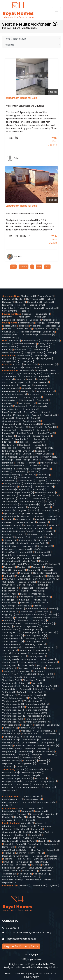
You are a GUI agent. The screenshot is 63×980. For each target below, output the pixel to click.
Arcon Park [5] (9, 382)
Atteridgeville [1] (41, 382)
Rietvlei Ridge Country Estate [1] (32, 615)
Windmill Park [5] (34, 880)
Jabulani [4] (24, 499)
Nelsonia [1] (46, 347)
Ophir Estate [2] (32, 781)
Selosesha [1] (50, 647)
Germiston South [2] (41, 469)
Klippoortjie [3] (26, 513)
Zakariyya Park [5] (27, 764)
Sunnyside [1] (40, 671)
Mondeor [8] (24, 567)
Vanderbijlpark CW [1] (37, 710)
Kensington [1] (35, 507)
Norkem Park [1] (25, 859)
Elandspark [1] (26, 445)
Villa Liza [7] (27, 725)
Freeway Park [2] (49, 463)
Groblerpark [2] (43, 478)
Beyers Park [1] (27, 391)
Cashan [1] (37, 415)
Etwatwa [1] (28, 454)
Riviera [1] (36, 865)
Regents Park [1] (28, 612)
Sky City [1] (22, 868)
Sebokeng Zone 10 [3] (36, 636)
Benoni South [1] (25, 356)
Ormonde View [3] (26, 585)
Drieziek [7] (8, 439)
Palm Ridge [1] (9, 308)
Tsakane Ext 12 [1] (31, 686)
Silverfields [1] (42, 650)
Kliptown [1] (27, 516)
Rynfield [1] (55, 886)
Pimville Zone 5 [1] (24, 862)
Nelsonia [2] (48, 570)
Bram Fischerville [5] (12, 412)
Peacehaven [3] (10, 591)
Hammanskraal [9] (26, 847)
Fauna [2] (37, 460)
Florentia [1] (8, 463)
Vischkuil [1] (40, 725)
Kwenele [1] (53, 519)
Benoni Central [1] (11, 388)
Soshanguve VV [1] (30, 662)
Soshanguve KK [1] (30, 659)
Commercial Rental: (13, 796)
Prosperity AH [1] (49, 781)
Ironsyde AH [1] (10, 499)
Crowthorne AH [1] (32, 421)
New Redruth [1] (10, 573)
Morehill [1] (23, 305)
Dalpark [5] (8, 427)
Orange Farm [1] (38, 305)
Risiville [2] (54, 615)
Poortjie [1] (8, 350)
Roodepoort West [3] (13, 624)
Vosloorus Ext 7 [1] (31, 877)
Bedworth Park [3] (11, 385)
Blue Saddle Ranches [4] (15, 394)
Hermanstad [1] (10, 490)
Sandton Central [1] (12, 630)
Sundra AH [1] (10, 671)
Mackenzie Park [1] (27, 540)
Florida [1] (20, 299)
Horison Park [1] (35, 302)
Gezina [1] (7, 472)
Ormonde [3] (9, 585)
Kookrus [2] (9, 853)
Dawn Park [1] (31, 364)
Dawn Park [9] (36, 427)
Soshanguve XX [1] (11, 665)
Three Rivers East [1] (12, 680)
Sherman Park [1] (41, 350)
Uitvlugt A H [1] (29, 362)
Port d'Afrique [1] (24, 600)
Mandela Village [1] (12, 546)
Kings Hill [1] (23, 510)
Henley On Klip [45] (44, 487)
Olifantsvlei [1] (25, 579)
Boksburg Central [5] (13, 799)
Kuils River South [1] (25, 519)
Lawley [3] (29, 525)
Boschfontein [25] (27, 403)
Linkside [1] (49, 302)
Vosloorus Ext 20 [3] (13, 737)
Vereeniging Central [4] (38, 722)
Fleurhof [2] (49, 460)
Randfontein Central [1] (14, 609)
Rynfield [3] (20, 627)
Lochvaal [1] (8, 537)
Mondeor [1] (9, 329)
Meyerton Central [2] (42, 555)
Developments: (10, 323)
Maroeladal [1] (46, 546)
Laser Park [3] (52, 814)
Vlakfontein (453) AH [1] (31, 728)
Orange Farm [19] (27, 582)
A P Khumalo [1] (27, 370)
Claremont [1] (23, 418)
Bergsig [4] (27, 388)
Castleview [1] (51, 415)
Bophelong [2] (10, 403)
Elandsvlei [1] (41, 445)
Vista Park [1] (32, 335)
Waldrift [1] (8, 746)
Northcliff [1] (9, 576)
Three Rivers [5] (48, 677)
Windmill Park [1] (50, 320)
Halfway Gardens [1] (13, 484)
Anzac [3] (42, 379)
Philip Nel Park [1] (11, 594)
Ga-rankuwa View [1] (39, 466)
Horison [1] (21, 302)
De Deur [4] (22, 769)
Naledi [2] (7, 570)
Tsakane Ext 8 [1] (10, 689)
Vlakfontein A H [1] (11, 731)
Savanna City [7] (50, 632)
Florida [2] (20, 463)
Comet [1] (18, 364)
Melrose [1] (26, 856)
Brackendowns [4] (39, 406)
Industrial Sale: (10, 356)
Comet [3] (36, 418)
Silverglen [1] (43, 817)
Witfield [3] (45, 761)
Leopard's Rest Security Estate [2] (19, 531)
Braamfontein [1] (46, 826)
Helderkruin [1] (26, 487)
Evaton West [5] (50, 457)
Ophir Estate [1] (10, 582)
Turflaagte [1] (24, 692)
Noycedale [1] (39, 576)
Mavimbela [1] (26, 549)
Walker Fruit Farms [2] (25, 746)
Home (8, 974)
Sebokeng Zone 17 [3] (13, 641)
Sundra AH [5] (41, 784)
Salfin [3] (47, 627)
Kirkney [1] (35, 510)
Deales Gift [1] (10, 326)
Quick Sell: (8, 364)
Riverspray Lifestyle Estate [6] (46, 618)
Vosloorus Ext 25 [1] (12, 877)
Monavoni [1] (10, 567)
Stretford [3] (39, 668)
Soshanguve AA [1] (41, 653)
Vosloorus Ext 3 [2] (33, 737)
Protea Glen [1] (25, 308)
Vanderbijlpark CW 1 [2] (14, 713)
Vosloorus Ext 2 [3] (51, 734)
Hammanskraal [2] (49, 364)
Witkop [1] (53, 353)
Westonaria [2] (10, 755)
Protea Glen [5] (24, 329)
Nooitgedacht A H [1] (12, 781)
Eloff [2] (38, 448)
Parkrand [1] (54, 859)
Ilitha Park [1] (39, 495)
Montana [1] (37, 567)
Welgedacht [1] (10, 752)
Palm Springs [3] (10, 588)
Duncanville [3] (41, 439)
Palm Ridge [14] (45, 585)
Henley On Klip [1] (47, 344)
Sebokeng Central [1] (31, 332)
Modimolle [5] (9, 564)
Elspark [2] (44, 841)
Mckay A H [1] (26, 552)
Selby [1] (31, 817)
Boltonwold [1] (28, 400)
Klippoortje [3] (53, 850)
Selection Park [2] (33, 647)
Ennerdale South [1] (12, 454)
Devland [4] (43, 430)
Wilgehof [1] (25, 755)
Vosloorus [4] (25, 874)
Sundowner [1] (51, 868)
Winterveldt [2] (31, 761)
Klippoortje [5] (10, 513)
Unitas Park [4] (39, 692)
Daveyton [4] (21, 427)
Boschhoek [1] (44, 403)
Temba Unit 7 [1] (46, 674)
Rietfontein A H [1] (23, 350)
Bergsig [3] (41, 323)
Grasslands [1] (37, 326)
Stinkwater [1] (25, 668)
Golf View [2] (44, 475)
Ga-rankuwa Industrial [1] (15, 466)
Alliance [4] (8, 379)
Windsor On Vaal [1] (12, 761)
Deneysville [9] (28, 430)
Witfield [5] (49, 880)
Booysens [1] (27, 811)
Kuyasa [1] (40, 519)
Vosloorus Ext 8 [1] (31, 743)
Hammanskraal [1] (35, 299)
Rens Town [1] (44, 612)
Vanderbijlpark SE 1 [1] (13, 719)
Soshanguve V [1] (11, 662)
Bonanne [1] (43, 400)
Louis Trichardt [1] (11, 347)
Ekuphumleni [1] (40, 442)
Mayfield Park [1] (10, 552)
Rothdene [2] (48, 624)
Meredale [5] (39, 856)
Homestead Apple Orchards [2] (18, 778)
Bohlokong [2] (35, 394)
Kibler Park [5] (38, 850)
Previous (24, 267)
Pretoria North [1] (11, 603)
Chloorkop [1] (42, 811)
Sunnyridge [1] (25, 671)
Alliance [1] (41, 823)
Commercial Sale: (12, 296)
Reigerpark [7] (40, 329)
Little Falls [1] (25, 886)
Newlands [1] (26, 573)
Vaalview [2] (41, 695)
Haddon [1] (55, 481)
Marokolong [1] (10, 549)
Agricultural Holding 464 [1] (30, 373)
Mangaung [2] (30, 546)
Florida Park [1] (35, 844)
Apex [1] (23, 808)
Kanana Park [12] (11, 505)
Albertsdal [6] (30, 376)
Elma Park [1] (27, 448)
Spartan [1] (39, 308)
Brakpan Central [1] (12, 409)
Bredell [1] (46, 412)
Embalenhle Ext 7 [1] (12, 451)
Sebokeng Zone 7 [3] (13, 647)
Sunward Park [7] (11, 674)
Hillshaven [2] (39, 490)
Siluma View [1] (27, 650)
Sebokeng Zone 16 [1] (36, 638)
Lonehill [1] (40, 537)
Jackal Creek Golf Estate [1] (16, 850)
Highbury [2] (25, 490)
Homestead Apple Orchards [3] (18, 493)
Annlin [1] (32, 379)
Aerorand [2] (9, 373)
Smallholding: (9, 769)
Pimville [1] (8, 862)
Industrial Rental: (11, 808)
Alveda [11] (20, 379)
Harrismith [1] (9, 317)
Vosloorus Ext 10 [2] (46, 731)
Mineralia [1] (45, 561)
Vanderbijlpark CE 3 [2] (38, 704)
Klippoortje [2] (53, 326)
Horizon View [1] (10, 495)
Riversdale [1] (9, 320)
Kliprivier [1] (41, 513)
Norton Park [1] (23, 576)
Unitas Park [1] (9, 787)
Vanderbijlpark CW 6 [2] (39, 716)
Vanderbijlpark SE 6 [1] (36, 719)
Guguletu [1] (42, 481)
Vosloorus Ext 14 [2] (43, 874)
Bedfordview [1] (26, 323)
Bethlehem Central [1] (45, 388)
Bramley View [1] (32, 412)
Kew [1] (47, 507)
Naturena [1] (9, 859)
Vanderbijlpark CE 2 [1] (13, 704)
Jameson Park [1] (41, 499)
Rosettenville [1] (33, 624)
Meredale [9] (9, 555)
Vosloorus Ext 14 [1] (11, 734)
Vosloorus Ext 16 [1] (31, 734)
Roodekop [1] (9, 868)
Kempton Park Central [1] (15, 507)
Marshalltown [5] (11, 856)
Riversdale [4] (23, 865)
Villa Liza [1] (35, 320)
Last (47, 267)
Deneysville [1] (43, 314)
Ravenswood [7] (10, 612)
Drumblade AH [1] (24, 439)
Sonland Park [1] (22, 653)
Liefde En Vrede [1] (46, 531)
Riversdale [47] (23, 618)
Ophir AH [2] (53, 579)
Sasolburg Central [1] (33, 630)
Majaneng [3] (45, 540)
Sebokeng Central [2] (13, 636)
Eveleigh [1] (8, 460)
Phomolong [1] (10, 597)
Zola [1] (25, 311)
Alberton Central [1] (12, 376)
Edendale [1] (43, 838)
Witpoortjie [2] (9, 883)
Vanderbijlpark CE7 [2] (13, 710)
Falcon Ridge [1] (23, 460)
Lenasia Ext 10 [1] (10, 528)
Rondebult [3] (25, 621)
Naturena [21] (34, 570)
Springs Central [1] (11, 311)
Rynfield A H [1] (34, 627)
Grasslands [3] (10, 478)
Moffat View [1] (25, 564)
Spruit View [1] (36, 868)
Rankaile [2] (8, 865)
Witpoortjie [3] (9, 764)
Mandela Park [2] (39, 543)
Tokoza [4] (24, 683)
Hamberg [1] (9, 847)
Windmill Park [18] (31, 758)
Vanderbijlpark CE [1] (13, 701)
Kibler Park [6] (9, 510)
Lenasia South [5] (28, 528)
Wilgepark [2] (39, 755)
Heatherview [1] (10, 487)
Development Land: (12, 314)
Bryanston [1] (9, 829)
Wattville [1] (43, 749)
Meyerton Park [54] (12, 558)
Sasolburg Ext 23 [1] (12, 632)
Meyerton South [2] (12, 561)
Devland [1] (8, 835)
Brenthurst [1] (54, 323)
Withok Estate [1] (10, 790)
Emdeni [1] (55, 841)
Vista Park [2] (53, 725)
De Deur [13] (51, 427)
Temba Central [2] (11, 871)
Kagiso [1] (51, 501)
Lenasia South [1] (25, 317)
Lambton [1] (43, 522)
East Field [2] (29, 838)
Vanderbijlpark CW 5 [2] (14, 716)
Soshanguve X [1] (49, 662)
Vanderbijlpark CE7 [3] (13, 335)
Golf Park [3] (30, 475)
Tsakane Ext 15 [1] (49, 686)
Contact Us (50, 974)
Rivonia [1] (47, 865)
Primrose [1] (26, 603)
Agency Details (34, 974)
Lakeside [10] (9, 522)
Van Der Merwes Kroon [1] (30, 787)
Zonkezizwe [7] (24, 767)
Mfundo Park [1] (30, 561)
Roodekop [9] (40, 621)
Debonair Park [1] (11, 430)
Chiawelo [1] (8, 418)
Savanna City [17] (11, 332)
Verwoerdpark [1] (11, 725)
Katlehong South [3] (30, 505)
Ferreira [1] (23, 326)
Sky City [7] (8, 653)
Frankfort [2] (33, 463)
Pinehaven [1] (44, 597)
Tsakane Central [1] (12, 686)
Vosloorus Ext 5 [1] (31, 740)
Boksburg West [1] (11, 400)
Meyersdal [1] (24, 555)
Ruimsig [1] (8, 627)
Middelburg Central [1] (29, 359)
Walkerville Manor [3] (13, 749)
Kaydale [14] (48, 505)
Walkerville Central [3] (13, 880)
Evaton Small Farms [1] (30, 457)
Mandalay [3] (23, 543)
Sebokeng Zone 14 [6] (13, 638)
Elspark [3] (49, 448)
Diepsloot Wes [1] (46, 433)
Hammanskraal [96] (35, 484)
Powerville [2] (40, 600)
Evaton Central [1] (44, 454)
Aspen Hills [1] (25, 382)
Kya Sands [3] (37, 814)
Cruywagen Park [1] (12, 424)
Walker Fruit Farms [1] (13, 353)
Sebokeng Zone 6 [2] (35, 644)
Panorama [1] (27, 588)
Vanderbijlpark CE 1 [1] (35, 701)
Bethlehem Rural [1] (32, 341)
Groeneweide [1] (27, 481)
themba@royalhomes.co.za (21, 939)
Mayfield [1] (40, 549)
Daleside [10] (49, 424)
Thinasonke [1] (31, 677)
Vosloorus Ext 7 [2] (11, 743)
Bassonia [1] (28, 314)
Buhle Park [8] (9, 415)
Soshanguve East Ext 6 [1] (15, 656)
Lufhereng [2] (37, 853)
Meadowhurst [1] (42, 552)
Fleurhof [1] (21, 844)
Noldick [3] (39, 573)
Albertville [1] (44, 376)
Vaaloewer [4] (26, 695)
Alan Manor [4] (52, 373)
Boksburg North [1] (33, 397)
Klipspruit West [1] (11, 516)
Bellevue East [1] (42, 385)
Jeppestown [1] (10, 501)
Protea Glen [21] (41, 603)
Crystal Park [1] (30, 832)
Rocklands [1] (10, 621)
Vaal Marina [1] (10, 695)
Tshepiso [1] (26, 689)
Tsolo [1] (50, 689)
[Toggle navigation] (56, 10)
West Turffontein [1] (45, 752)
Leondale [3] (44, 528)
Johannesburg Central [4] (32, 501)
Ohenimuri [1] (10, 579)
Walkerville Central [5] (48, 746)
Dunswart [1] (23, 814)
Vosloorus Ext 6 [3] (50, 740)
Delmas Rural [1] (46, 296)
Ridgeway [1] (9, 615)
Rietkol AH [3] (9, 784)
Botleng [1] (8, 406)
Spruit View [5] (10, 668)
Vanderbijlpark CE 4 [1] (14, 707)
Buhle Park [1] (23, 829)
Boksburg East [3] (33, 799)
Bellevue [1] (27, 385)
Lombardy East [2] (24, 537)
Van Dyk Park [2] (37, 698)
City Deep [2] (9, 814)
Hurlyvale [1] (25, 495)
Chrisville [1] (37, 829)
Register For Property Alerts (21, 946)
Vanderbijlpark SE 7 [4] (14, 722)
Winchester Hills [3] (12, 758)
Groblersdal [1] (10, 481)
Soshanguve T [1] (49, 659)
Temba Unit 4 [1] (29, 674)
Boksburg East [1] (28, 826)
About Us (19, 974)
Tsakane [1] (37, 683)
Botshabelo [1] (21, 406)
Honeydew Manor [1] (46, 493)
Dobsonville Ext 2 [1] (42, 436)
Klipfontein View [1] (51, 510)
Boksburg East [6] (11, 811)
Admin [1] (55, 370)
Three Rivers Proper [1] (34, 680)
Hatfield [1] (51, 299)
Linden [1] (21, 534)
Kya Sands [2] (9, 359)
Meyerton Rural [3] (32, 558)
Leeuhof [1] (41, 525)
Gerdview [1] (23, 469)
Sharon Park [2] (10, 650)
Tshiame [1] (23, 320)
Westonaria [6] (48, 335)
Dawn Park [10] (46, 832)
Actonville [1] (42, 370)
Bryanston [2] (29, 802)
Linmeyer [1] (48, 534)
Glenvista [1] (35, 472)
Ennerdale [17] (42, 451)
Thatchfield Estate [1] (12, 677)
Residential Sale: (11, 370)
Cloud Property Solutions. (46, 967)
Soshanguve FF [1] (37, 656)
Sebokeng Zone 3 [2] (13, 644)
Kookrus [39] (54, 516)
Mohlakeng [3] (41, 564)
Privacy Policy (32, 977)
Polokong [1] (8, 600)
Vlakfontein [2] (10, 728)
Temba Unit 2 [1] (30, 871)
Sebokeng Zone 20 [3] (36, 641)
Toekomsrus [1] (10, 683)
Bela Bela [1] (15, 341)
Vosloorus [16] (28, 731)
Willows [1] (52, 755)
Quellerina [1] (9, 606)
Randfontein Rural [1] (37, 609)
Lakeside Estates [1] (26, 522)
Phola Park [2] (38, 594)
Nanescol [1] (20, 570)
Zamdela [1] (43, 764)
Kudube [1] (9, 519)
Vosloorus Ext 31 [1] (11, 740)
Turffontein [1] (9, 692)
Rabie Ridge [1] (24, 606)
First (13, 267)
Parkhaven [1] (42, 588)
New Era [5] (20, 817)
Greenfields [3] (26, 478)
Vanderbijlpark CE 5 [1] (37, 707)
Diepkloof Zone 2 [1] (26, 433)
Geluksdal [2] (9, 469)
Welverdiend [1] (27, 752)
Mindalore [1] (54, 856)
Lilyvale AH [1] (9, 534)
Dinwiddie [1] (9, 436)
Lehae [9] (53, 525)
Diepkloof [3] (9, 433)
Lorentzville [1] (9, 305)
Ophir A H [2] (39, 579)
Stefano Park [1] (25, 784)
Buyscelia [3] (24, 415)
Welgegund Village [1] (35, 353)
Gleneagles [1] (21, 472)
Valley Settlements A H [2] (15, 698)
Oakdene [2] (54, 576)
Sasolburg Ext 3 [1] (32, 632)
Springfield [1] (53, 308)
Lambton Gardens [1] (13, 525)
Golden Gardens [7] (12, 475)
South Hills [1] (28, 665)
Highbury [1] (8, 302)
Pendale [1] (26, 591)
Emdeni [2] (28, 451)
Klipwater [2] (40, 516)
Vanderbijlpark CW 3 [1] (39, 713)
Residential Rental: (12, 823)
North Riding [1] (53, 573)
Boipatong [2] (51, 394)
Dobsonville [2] (24, 436)
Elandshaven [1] (10, 445)
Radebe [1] (39, 606)
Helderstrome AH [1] (12, 775)
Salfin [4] (53, 329)
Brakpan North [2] (32, 409)
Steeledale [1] (29, 820)
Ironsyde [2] (53, 495)
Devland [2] (8, 299)
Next (39, 267)
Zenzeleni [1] (9, 767)
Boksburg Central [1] (12, 397)
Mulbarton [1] (51, 567)
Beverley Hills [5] (10, 391)
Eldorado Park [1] (11, 448)
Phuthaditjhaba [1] (27, 597)
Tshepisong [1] (10, 874)
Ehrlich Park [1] (24, 442)
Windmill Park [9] (11, 338)
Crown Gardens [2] (12, 421)
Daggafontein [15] (32, 424)
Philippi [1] (25, 594)
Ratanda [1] (54, 609)
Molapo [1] (55, 564)
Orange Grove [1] (46, 582)
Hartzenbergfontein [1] (26, 344)
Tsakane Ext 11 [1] (47, 871)
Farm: (5, 341)
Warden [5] (31, 749)
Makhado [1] (8, 543)
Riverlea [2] (8, 618)
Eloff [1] (49, 769)
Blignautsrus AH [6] (45, 391)
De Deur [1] (8, 344)
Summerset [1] (53, 668)
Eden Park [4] (9, 442)
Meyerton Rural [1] (30, 347)
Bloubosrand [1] (29, 296)
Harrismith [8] (53, 484)
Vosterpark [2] (48, 743)
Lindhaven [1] (34, 534)
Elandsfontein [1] (10, 841)
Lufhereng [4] (10, 540)
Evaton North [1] (10, 457)
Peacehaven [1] (41, 886)
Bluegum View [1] (51, 341)
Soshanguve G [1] (11, 659)
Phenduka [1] (39, 591)
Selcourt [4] (49, 332)
